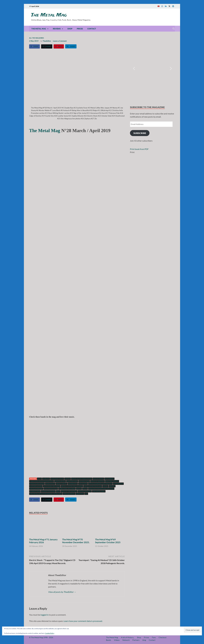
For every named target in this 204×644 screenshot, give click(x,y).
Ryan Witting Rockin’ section (101, 489)
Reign (79, 489)
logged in (45, 615)
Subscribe (140, 133)
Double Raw (84, 481)
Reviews (57, 29)
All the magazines (36, 38)
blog (144, 640)
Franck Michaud (37, 484)
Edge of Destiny (98, 481)
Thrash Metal (69, 494)
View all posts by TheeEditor (62, 592)
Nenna (112, 486)
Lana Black (118, 484)
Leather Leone (36, 486)
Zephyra (80, 494)
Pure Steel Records (67, 489)
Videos (117, 640)
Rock (85, 489)
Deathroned (72, 481)
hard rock (50, 484)
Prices (80, 29)
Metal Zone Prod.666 (93, 486)
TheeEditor (47, 41)
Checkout (162, 637)
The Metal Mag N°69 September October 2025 (108, 541)
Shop (70, 29)
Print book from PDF (139, 149)
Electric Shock (112, 481)
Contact (92, 29)
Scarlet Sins (35, 491)
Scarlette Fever (48, 491)
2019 (39, 479)
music (105, 486)
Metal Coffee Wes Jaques (72, 486)
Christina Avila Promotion (42, 481)
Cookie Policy (50, 633)
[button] (134, 68)
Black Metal (98, 479)
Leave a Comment (60, 41)
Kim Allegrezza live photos (100, 484)
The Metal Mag (49, 15)
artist (68, 479)
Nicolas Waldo (36, 489)
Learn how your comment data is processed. (83, 621)
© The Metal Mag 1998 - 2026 (41, 637)
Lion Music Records (52, 486)
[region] (152, 69)
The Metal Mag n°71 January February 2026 (43, 541)
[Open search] (174, 29)
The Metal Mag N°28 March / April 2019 (46, 494)
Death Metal (60, 481)
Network (126, 640)
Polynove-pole (51, 489)
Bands (109, 640)
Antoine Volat (57, 479)
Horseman (73, 484)
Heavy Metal (62, 484)
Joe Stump (83, 484)
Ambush (46, 479)
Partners (136, 640)
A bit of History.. (128, 637)
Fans (154, 637)
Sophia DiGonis (85, 491)
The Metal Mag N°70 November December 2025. (76, 541)
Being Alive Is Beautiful (82, 479)
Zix (86, 494)
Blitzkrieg (109, 479)
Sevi (58, 491)
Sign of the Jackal (69, 491)
